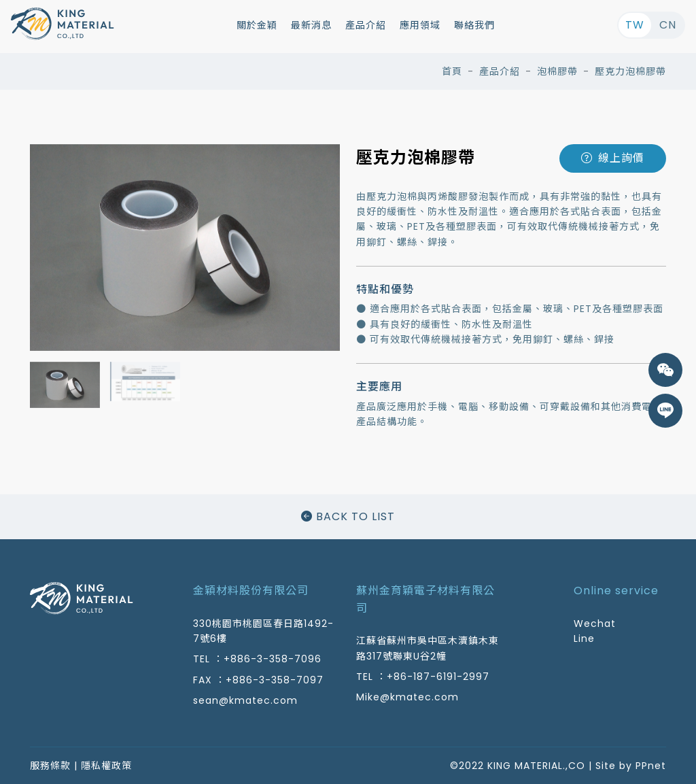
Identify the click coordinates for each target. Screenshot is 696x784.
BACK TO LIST (348, 516)
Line (584, 638)
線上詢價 (613, 158)
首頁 (452, 71)
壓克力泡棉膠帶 (630, 71)
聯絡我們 (474, 25)
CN (668, 25)
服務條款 (50, 766)
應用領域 (420, 25)
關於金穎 (257, 25)
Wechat (595, 624)
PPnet (651, 766)
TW (635, 25)
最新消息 (311, 25)
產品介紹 (366, 25)
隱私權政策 (106, 766)
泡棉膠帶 (557, 71)
